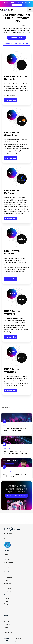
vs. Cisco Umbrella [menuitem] (9, 575)
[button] (30, 10)
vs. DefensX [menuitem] (8, 589)
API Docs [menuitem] (7, 601)
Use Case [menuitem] (7, 560)
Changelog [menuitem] (7, 604)
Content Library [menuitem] (8, 633)
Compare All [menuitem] (8, 591)
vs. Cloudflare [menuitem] (8, 578)
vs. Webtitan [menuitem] (8, 586)
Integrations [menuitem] (7, 568)
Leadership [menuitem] (7, 624)
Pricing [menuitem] (6, 554)
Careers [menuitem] (6, 619)
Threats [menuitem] (6, 565)
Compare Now (11, 100)
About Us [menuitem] (7, 622)
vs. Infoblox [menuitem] (7, 580)
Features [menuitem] (7, 557)
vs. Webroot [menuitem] (7, 583)
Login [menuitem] (6, 607)
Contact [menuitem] (6, 609)
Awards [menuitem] (6, 627)
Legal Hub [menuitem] (7, 598)
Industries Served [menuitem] (9, 562)
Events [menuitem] (6, 630)
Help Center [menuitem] (8, 612)
